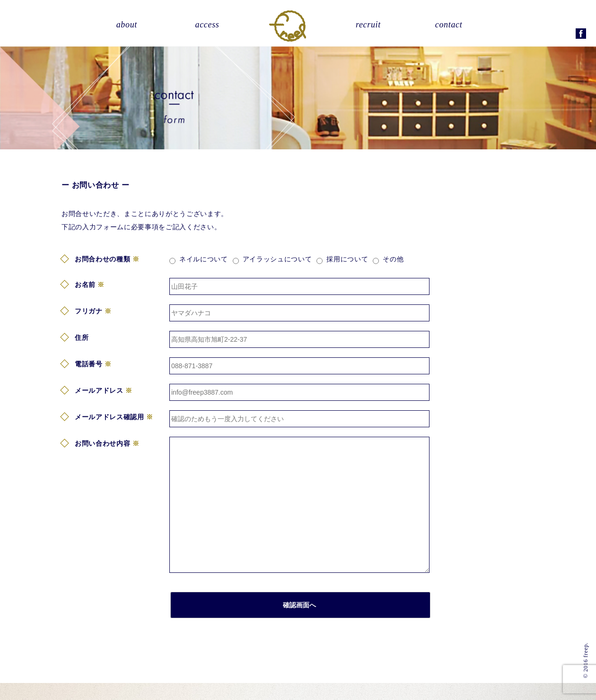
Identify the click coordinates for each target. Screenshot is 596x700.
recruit (368, 25)
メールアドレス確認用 (110, 417)
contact (449, 25)
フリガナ (89, 311)
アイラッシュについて (277, 259)
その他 (393, 259)
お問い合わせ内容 (102, 443)
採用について (347, 259)
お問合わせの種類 (102, 259)
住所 (82, 337)
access (207, 25)
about (127, 25)
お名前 (85, 285)
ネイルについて (204, 259)
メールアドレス (99, 390)
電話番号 (89, 364)
